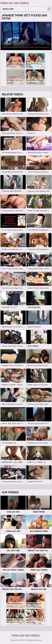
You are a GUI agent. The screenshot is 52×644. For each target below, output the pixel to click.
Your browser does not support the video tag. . (26, 36)
